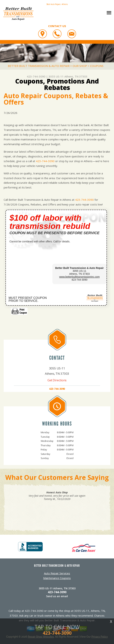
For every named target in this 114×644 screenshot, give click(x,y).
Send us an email (57, 596)
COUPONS (97, 66)
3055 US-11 (56, 76)
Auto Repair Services (57, 573)
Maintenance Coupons (57, 578)
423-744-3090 (36, 76)
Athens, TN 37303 (76, 76)
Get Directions (57, 380)
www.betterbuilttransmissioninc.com (80, 277)
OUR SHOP (80, 66)
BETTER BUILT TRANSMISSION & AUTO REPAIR (39, 66)
